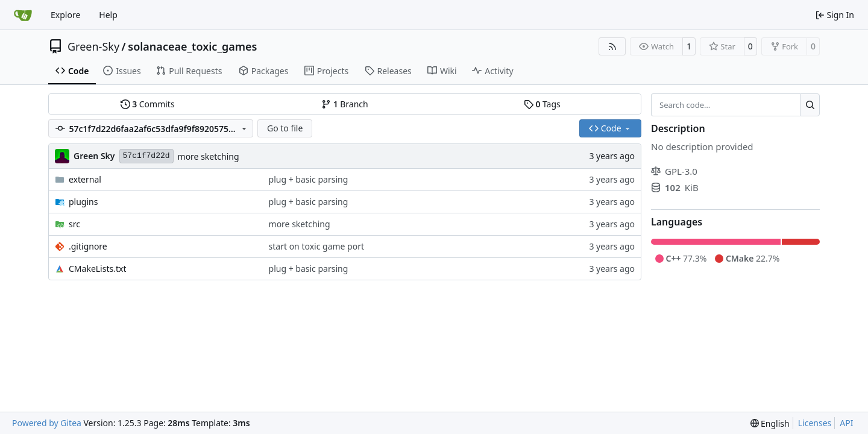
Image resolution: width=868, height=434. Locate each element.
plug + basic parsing (309, 179)
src (74, 224)
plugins (83, 202)
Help (108, 15)
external (85, 179)
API (846, 423)
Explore (65, 15)
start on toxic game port (316, 246)
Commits (148, 104)
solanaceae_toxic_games (192, 46)
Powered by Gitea (47, 423)
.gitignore (88, 246)
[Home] (23, 15)
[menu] (770, 423)
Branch (345, 104)
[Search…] (810, 105)
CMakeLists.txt (97, 269)
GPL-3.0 (674, 171)
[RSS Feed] (612, 46)
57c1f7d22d (146, 156)
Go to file (285, 128)
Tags (542, 104)
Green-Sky (93, 46)
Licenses (815, 423)
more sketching (209, 156)
